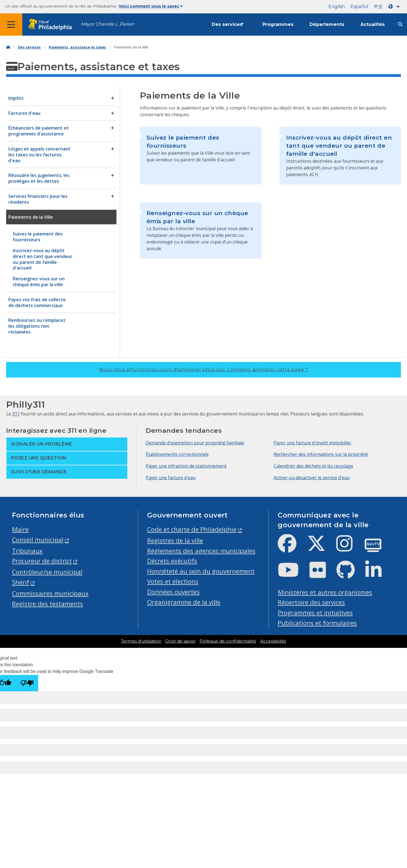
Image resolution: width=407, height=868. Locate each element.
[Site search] (400, 24)
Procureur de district (42, 561)
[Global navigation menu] (11, 25)
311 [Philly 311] (16, 414)
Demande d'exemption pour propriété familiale (195, 443)
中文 (378, 7)
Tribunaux (27, 551)
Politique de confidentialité (228, 641)
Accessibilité (273, 641)
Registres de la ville (175, 540)
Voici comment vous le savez (151, 6)
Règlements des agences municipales (201, 551)
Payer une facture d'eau (171, 478)
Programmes (278, 24)
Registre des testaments (47, 604)
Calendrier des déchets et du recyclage (313, 466)
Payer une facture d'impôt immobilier (312, 443)
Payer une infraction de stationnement (186, 466)
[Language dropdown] (395, 7)
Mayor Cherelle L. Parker (107, 24)
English (337, 7)
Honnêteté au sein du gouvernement (201, 571)
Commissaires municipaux (50, 593)
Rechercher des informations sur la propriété (321, 454)
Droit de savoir (180, 641)
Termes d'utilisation (141, 641)
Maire (20, 529)
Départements (327, 24)
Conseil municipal (38, 540)
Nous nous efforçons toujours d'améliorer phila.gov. (204, 370)
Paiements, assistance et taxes (77, 47)
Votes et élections (173, 581)
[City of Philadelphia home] (52, 25)
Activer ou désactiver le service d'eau (312, 478)
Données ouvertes (173, 592)
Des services (227, 24)
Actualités (373, 24)
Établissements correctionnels (177, 454)
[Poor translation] (27, 683)
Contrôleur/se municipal (47, 572)
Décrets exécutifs (172, 561)
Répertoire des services (311, 602)
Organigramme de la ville (184, 602)
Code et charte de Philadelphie (192, 529)
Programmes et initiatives (315, 613)
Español (359, 7)
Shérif (21, 582)
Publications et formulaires (317, 623)
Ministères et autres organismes (325, 592)
